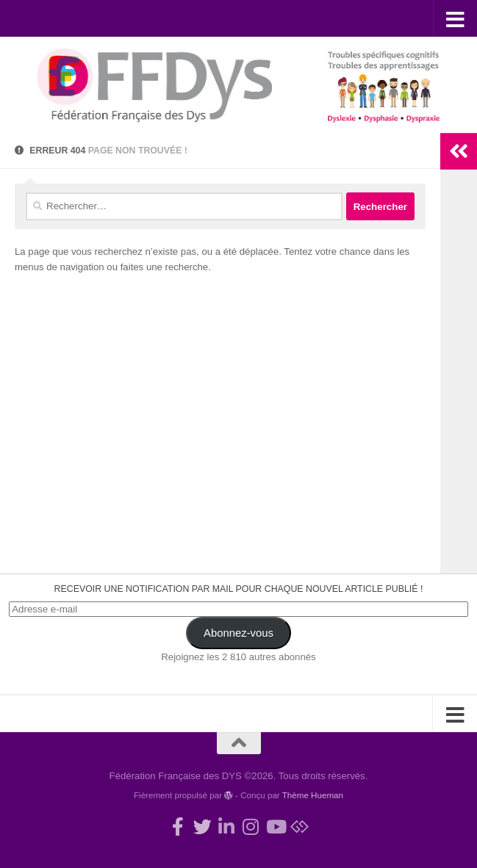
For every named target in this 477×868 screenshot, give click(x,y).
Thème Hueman (313, 795)
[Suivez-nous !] (202, 827)
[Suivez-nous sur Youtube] (275, 827)
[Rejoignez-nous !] (178, 827)
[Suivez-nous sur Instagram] (251, 827)
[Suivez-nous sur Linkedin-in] (227, 827)
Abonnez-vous (238, 633)
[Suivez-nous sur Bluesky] (300, 827)
